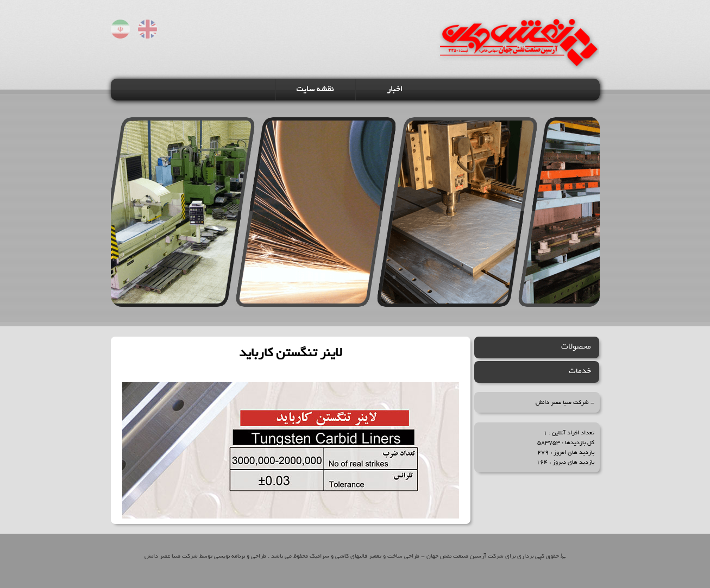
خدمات (580, 371)
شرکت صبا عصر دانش (562, 402)
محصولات (576, 346)
